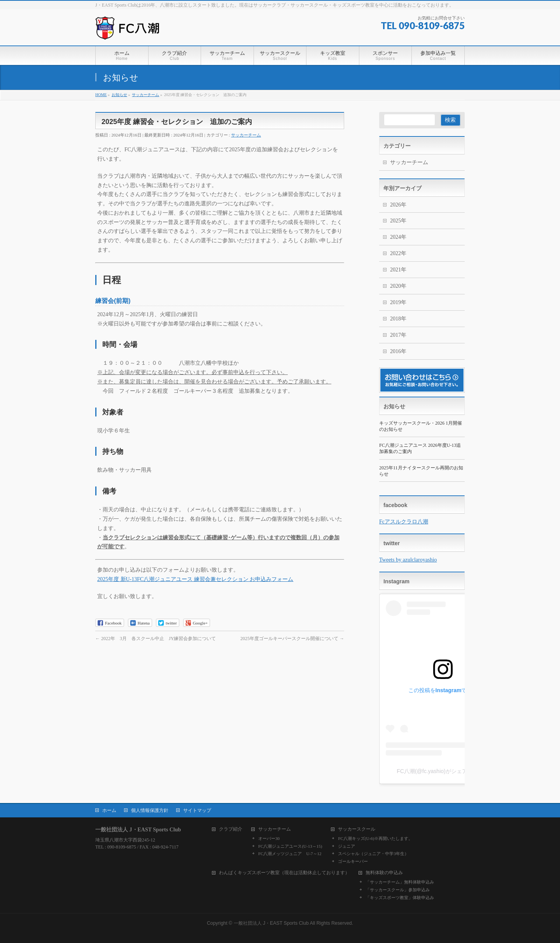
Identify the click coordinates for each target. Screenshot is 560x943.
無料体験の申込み (384, 873)
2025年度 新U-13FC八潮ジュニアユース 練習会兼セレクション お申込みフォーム (195, 579)
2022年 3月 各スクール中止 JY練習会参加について (156, 639)
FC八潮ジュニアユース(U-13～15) (290, 846)
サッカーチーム (246, 135)
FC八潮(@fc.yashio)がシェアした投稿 (443, 771)
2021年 (398, 270)
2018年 (398, 319)
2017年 (398, 335)
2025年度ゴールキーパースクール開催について (292, 639)
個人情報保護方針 (150, 810)
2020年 (398, 286)
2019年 (398, 302)
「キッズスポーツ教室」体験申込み (400, 898)
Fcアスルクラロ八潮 (404, 522)
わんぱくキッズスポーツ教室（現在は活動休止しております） (284, 873)
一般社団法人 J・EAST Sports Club (271, 923)
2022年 (398, 253)
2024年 (398, 237)
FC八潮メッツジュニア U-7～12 (290, 854)
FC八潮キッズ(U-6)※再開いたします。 (375, 838)
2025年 (398, 221)
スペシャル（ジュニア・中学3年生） (373, 854)
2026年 (398, 205)
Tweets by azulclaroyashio (408, 560)
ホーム (109, 810)
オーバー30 (269, 838)
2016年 (398, 351)
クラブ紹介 (231, 829)
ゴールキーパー (353, 861)
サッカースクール (357, 829)
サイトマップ (197, 810)
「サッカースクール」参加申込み (398, 890)
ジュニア (346, 846)
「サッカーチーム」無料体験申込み (400, 882)
